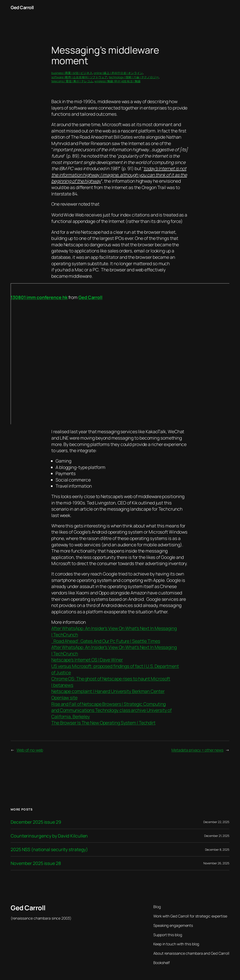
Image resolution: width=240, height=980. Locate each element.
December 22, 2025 (216, 822)
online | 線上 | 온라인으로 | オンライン (118, 73)
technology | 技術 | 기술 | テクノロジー (134, 77)
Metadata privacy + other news (197, 750)
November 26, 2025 (216, 863)
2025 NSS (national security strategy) (49, 849)
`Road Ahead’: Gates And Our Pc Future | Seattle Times (106, 641)
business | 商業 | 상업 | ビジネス (72, 73)
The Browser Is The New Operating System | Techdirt (103, 723)
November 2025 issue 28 (36, 863)
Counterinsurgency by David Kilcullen (49, 836)
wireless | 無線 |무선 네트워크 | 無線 (117, 81)
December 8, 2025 (217, 850)
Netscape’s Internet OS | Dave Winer (87, 660)
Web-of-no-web (30, 750)
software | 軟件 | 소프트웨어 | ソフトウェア (79, 77)
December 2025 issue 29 (36, 822)
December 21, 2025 (217, 836)
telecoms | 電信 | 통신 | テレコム (72, 81)
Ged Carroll (22, 7)
